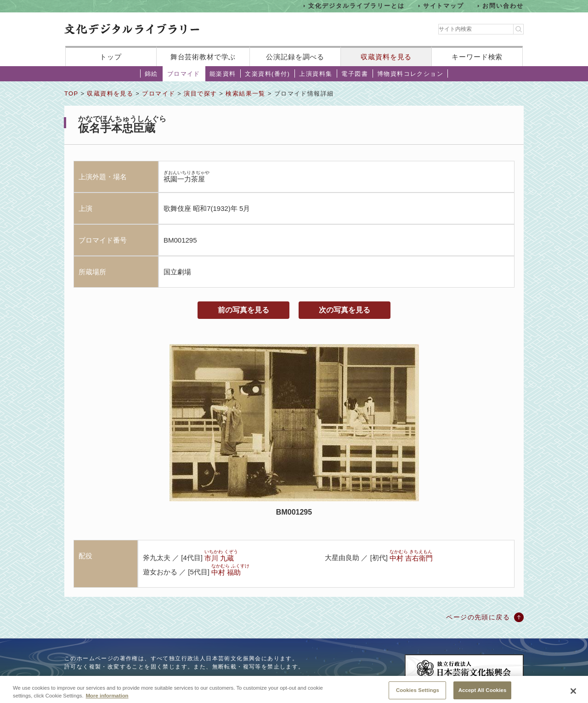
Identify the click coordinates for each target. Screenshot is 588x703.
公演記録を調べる (295, 57)
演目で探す (200, 94)
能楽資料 (223, 74)
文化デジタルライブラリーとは (356, 6)
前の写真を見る (243, 310)
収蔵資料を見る (386, 57)
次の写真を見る (345, 310)
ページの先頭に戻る (478, 617)
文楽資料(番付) (267, 74)
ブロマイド (184, 74)
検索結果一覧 (245, 94)
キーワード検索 (477, 57)
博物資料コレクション (410, 74)
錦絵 (151, 74)
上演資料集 (316, 74)
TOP (71, 94)
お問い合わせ (503, 6)
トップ (111, 57)
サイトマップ (444, 6)
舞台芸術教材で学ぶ (203, 57)
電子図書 (355, 74)
